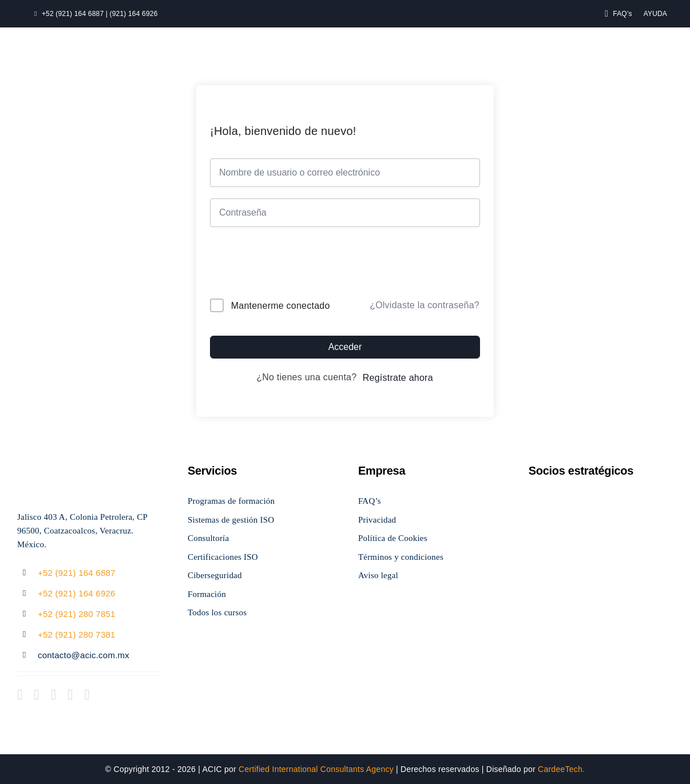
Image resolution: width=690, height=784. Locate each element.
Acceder (345, 347)
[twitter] (36, 695)
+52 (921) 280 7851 (77, 614)
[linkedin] (87, 695)
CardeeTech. (561, 769)
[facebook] (20, 695)
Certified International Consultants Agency (316, 769)
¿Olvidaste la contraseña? (425, 305)
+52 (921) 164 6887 (77, 573)
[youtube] (70, 695)
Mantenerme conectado (281, 306)
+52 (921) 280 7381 (77, 634)
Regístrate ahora (398, 378)
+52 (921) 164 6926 (77, 593)
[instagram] (53, 695)
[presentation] (287, 265)
